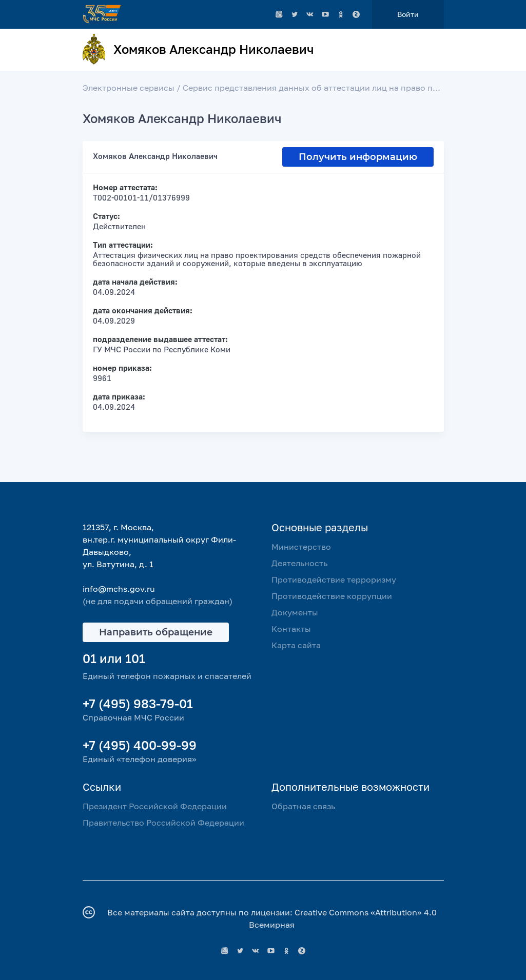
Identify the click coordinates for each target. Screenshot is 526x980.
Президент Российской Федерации (155, 806)
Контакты (291, 629)
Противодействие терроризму (334, 579)
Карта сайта (296, 645)
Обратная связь (303, 806)
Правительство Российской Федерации (163, 823)
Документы (295, 612)
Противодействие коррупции (332, 596)
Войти (408, 14)
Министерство (301, 547)
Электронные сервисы (129, 88)
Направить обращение (156, 632)
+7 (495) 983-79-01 (138, 703)
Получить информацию (358, 157)
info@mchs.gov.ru (119, 589)
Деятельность (299, 563)
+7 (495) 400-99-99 (140, 745)
